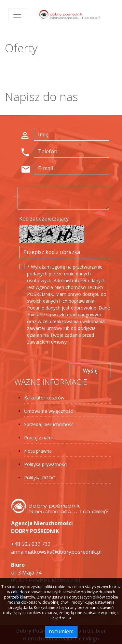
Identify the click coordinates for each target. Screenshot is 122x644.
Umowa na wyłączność (48, 411)
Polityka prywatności (46, 464)
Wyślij (90, 371)
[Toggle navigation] (17, 15)
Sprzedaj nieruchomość (49, 424)
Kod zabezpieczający (44, 219)
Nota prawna (38, 451)
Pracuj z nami (38, 438)
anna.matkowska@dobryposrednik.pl (56, 552)
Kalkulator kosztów (44, 398)
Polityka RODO (40, 478)
